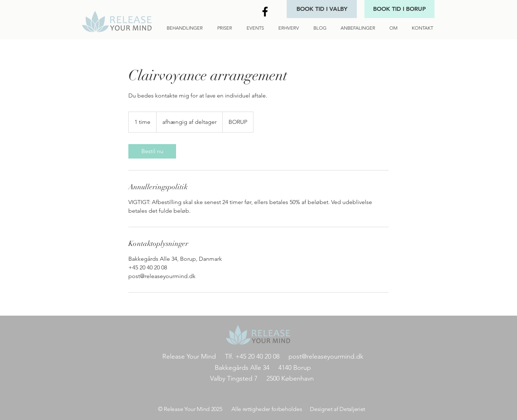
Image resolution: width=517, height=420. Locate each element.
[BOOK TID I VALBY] (322, 9)
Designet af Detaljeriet (336, 409)
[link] (152, 151)
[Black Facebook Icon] (265, 12)
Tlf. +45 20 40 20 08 (255, 356)
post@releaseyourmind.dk (326, 356)
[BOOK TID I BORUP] (399, 9)
